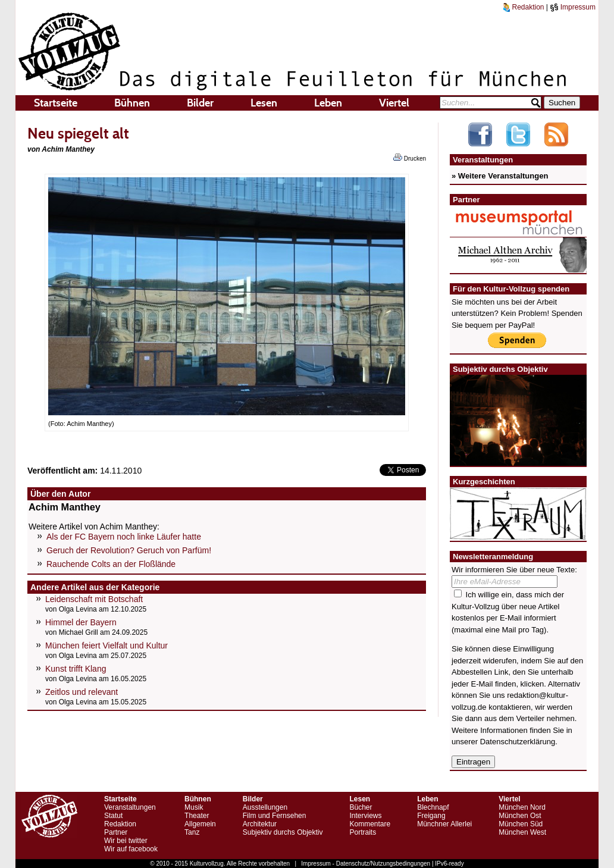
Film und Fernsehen (275, 816)
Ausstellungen (265, 807)
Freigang (431, 816)
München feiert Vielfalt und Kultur (106, 645)
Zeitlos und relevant (82, 692)
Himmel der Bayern (81, 622)
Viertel (394, 103)
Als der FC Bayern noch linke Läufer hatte (124, 537)
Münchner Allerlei (444, 824)
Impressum (573, 7)
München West (522, 832)
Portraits (363, 832)
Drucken (410, 158)
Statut (113, 816)
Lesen (264, 103)
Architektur (260, 824)
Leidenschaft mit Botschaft (94, 599)
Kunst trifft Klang (76, 669)
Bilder (200, 103)
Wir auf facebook (131, 849)
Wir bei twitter (126, 841)
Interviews (365, 816)
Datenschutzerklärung (518, 742)
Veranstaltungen (130, 807)
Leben (328, 103)
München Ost (520, 816)
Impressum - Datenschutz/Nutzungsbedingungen (366, 864)
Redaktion (524, 7)
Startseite (56, 103)
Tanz (192, 832)
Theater (197, 816)
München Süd (521, 824)
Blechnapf (433, 807)
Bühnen (132, 103)
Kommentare (370, 824)
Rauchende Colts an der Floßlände (111, 564)
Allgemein (200, 824)
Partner (116, 832)
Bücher (361, 807)
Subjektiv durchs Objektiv (283, 832)
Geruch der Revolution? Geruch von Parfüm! (129, 550)
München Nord (522, 807)
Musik (194, 807)
